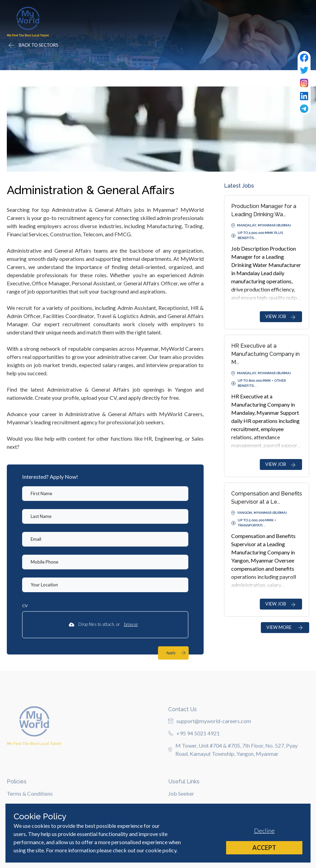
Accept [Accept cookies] (264, 848)
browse (131, 624)
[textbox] (105, 494)
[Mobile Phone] (105, 562)
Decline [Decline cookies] (264, 831)
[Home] (28, 22)
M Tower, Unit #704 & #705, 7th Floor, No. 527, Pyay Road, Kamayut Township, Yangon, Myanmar (233, 768)
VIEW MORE (285, 627)
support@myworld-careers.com (210, 739)
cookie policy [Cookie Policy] (161, 850)
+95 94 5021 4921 (194, 752)
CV (25, 606)
